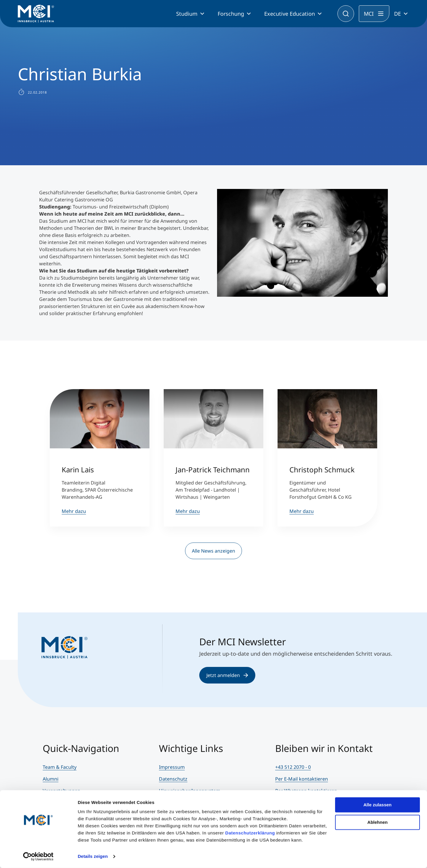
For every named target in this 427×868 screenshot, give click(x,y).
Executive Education (290, 14)
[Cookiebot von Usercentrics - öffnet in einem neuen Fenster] (38, 856)
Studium (187, 14)
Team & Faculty (60, 767)
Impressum (172, 767)
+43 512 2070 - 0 (293, 767)
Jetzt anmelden (227, 675)
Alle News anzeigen (213, 551)
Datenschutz (173, 779)
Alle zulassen (377, 805)
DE (397, 14)
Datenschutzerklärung (250, 833)
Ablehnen (377, 822)
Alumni (51, 779)
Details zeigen (93, 856)
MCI (369, 14)
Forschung (231, 14)
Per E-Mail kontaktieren (302, 779)
